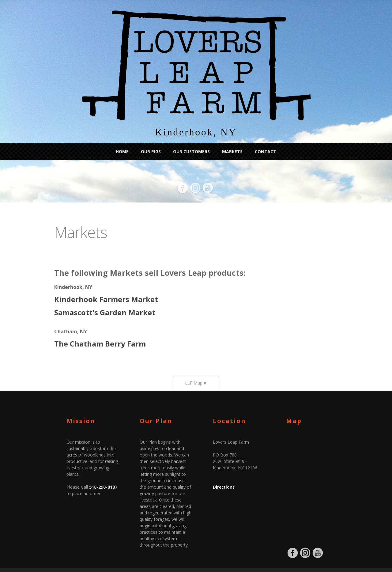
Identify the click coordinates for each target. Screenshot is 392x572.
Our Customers (191, 151)
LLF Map (194, 374)
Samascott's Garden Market (72, 301)
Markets (232, 151)
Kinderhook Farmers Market (73, 288)
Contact (266, 151)
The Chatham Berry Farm (67, 333)
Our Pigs (151, 151)
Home (122, 151)
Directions (224, 478)
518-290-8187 (70, 466)
